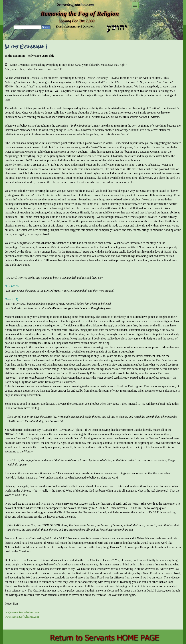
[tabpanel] (93, 341)
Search (46, 27)
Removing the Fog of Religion (80, 14)
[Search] (28, 27)
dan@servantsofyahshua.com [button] (22, 612)
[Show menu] (135, 5)
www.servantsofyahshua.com (22, 617)
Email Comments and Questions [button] (75, 27)
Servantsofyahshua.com (75, 4)
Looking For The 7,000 (76, 21)
